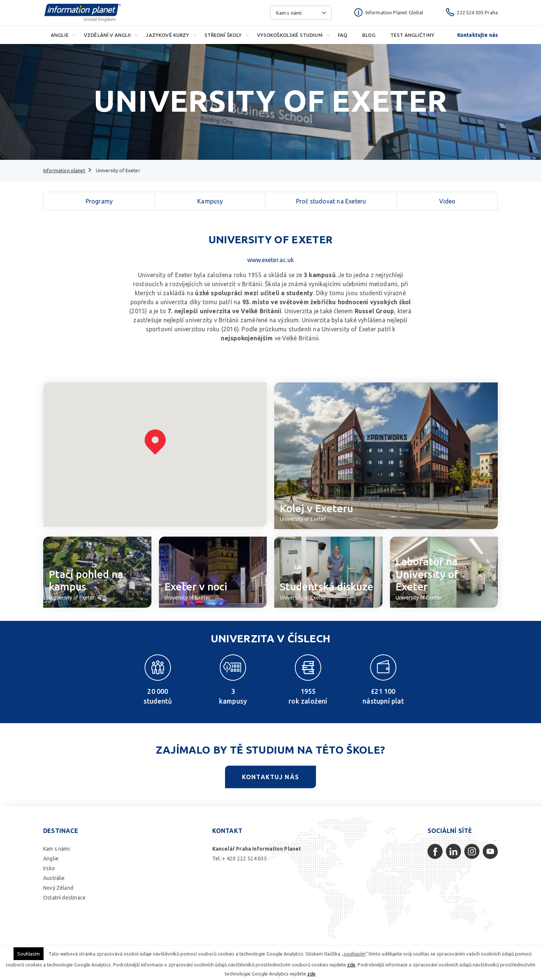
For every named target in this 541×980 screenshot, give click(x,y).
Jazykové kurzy (167, 35)
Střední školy (223, 35)
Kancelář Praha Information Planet (257, 849)
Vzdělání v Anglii (107, 35)
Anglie (60, 35)
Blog (369, 35)
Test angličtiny (412, 35)
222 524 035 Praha (477, 12)
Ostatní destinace (64, 898)
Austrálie (54, 878)
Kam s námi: (57, 849)
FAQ (342, 35)
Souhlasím (29, 954)
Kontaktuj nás (270, 777)
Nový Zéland (58, 888)
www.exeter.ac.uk (270, 260)
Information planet (64, 170)
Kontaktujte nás (478, 35)
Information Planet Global (394, 12)
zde (351, 965)
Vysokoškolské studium (290, 35)
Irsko (49, 868)
